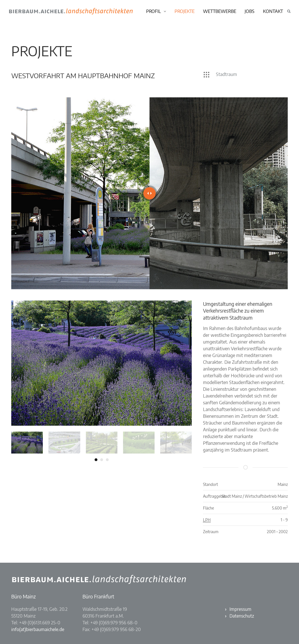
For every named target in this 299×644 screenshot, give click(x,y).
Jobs (250, 11)
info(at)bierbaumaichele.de (38, 629)
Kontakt (273, 11)
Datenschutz (242, 616)
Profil (154, 11)
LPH (207, 520)
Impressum (240, 609)
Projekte (185, 11)
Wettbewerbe (220, 11)
